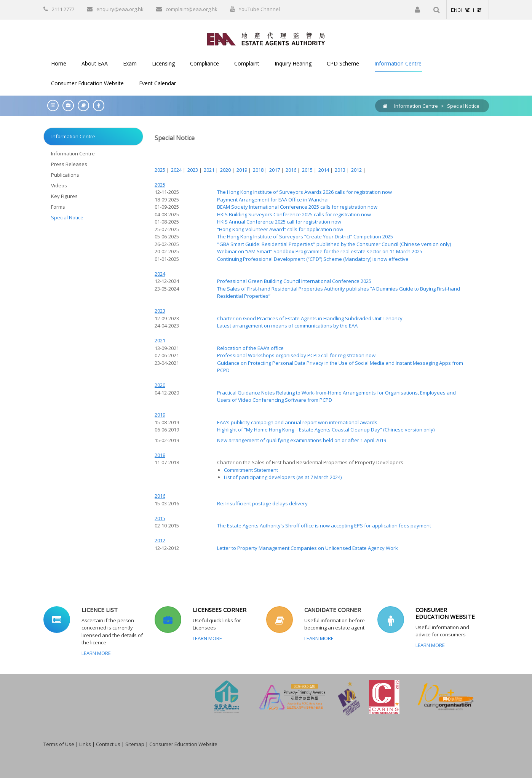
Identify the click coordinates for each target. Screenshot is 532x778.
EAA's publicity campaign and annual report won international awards (297, 422)
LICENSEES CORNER (220, 610)
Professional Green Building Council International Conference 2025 (294, 281)
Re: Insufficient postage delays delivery (262, 503)
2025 (161, 170)
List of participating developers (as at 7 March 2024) (283, 477)
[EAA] (266, 38)
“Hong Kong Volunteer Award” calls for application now (280, 229)
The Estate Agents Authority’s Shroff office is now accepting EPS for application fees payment (324, 526)
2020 (226, 170)
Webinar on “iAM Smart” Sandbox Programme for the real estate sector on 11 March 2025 (320, 251)
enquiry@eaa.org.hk (120, 9)
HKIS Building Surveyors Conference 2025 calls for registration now (294, 214)
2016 (292, 170)
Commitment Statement (251, 470)
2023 (193, 170)
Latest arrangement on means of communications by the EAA (287, 326)
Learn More (96, 653)
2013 (341, 170)
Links (85, 744)
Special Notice (463, 106)
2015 (308, 170)
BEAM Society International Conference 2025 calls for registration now (297, 207)
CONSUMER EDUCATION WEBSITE (445, 613)
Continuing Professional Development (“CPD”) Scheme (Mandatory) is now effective (313, 259)
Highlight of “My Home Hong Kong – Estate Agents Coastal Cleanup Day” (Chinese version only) (326, 430)
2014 (324, 170)
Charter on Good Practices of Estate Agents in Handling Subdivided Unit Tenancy (310, 318)
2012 (357, 170)
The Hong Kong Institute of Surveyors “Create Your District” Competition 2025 (305, 236)
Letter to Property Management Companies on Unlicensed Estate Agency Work (308, 548)
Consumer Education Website (183, 744)
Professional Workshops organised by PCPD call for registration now (296, 355)
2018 (259, 170)
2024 (177, 170)
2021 (210, 170)
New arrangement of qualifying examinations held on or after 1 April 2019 (302, 440)
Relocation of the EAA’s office (250, 348)
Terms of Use (59, 744)
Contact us (108, 744)
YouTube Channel (259, 9)
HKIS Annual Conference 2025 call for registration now (279, 222)
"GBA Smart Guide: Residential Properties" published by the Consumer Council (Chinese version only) (334, 244)
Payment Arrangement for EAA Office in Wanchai (273, 200)
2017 (275, 170)
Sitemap (135, 744)
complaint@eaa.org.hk (192, 9)
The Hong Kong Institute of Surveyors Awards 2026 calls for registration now (304, 192)
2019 (242, 170)
